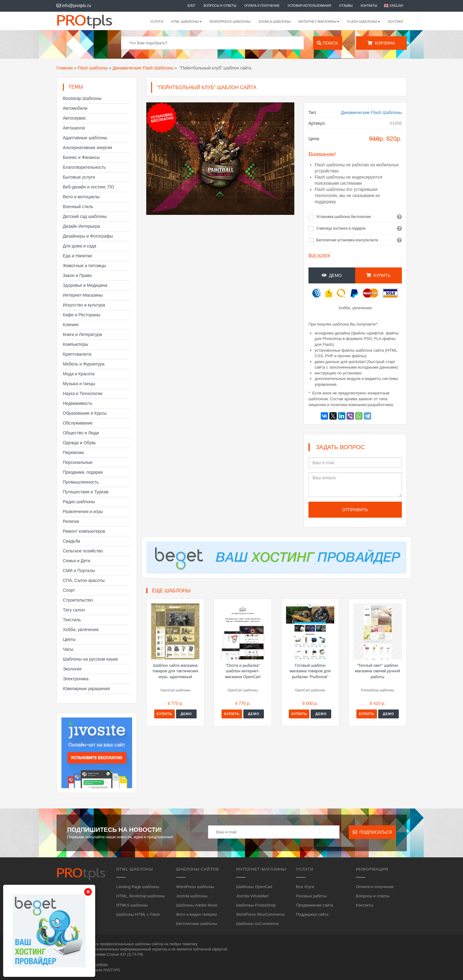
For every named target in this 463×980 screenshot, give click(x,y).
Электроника (76, 679)
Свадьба (72, 541)
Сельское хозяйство (83, 551)
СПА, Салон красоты (84, 580)
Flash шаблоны (92, 68)
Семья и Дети (77, 561)
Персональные (78, 462)
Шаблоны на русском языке (90, 659)
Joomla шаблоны (274, 22)
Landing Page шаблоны (138, 887)
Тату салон (74, 610)
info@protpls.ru (74, 6)
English (397, 6)
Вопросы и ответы (220, 6)
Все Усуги (305, 887)
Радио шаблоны (79, 502)
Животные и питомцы (84, 266)
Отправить (355, 510)
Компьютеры (76, 344)
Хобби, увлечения (81, 630)
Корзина (381, 43)
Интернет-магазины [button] (319, 22)
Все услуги (319, 255)
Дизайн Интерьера (82, 226)
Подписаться (372, 832)
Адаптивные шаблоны (85, 138)
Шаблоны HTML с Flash (138, 914)
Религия (71, 521)
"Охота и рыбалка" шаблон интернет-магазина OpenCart (243, 671)
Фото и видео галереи (197, 914)
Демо (332, 275)
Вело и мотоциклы (81, 197)
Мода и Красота (79, 374)
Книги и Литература (83, 334)
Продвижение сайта (315, 905)
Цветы (69, 639)
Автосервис (75, 118)
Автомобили (75, 108)
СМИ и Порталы (79, 571)
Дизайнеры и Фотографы (88, 236)
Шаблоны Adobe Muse (197, 905)
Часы (68, 649)
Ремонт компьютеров (84, 531)
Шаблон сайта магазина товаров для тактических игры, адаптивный (175, 671)
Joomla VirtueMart (252, 896)
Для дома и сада (80, 246)
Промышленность (81, 482)
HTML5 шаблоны (132, 905)
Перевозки (74, 452)
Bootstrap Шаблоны (82, 98)
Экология (72, 669)
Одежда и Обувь (80, 443)
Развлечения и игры (83, 512)
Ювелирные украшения (86, 689)
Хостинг (396, 22)
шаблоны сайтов (149, 944)
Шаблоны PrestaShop (256, 905)
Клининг (71, 325)
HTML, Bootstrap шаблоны (141, 896)
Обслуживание (78, 423)
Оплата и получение (262, 6)
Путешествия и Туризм (86, 492)
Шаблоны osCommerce (257, 924)
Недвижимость (78, 403)
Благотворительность (84, 167)
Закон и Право (77, 275)
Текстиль (72, 620)
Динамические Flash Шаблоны (143, 68)
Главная (65, 68)
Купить (378, 275)
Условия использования (309, 6)
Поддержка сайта (312, 914)
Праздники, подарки (83, 472)
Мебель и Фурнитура (84, 364)
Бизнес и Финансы (81, 157)
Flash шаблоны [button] (364, 22)
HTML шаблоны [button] (186, 22)
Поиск (327, 43)
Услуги (157, 22)
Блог (191, 6)
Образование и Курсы (85, 413)
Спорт (69, 590)
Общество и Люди (81, 433)
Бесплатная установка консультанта (347, 240)
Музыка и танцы (79, 384)
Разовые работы (312, 896)
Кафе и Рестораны (82, 315)
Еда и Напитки (78, 256)
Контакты (369, 6)
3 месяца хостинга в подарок (341, 228)
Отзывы (346, 6)
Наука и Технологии (83, 393)
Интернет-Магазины (83, 295)
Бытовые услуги (79, 177)
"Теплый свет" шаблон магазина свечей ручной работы (378, 671)
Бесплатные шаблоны (197, 924)
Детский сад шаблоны (85, 216)
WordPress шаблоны (230, 22)
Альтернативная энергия (88, 148)
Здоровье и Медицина (85, 285)
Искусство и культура (84, 305)
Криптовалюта (77, 354)
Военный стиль (78, 207)
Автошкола (74, 128)
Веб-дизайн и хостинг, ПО (89, 187)
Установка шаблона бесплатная (343, 217)
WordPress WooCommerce (261, 914)
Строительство (78, 600)
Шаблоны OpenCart (254, 887)
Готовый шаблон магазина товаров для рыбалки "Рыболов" (310, 671)
